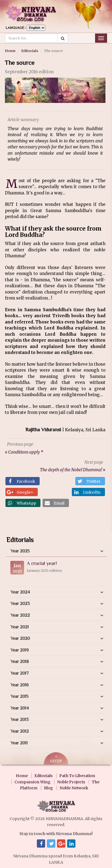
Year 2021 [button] (20, 627)
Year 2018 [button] (20, 662)
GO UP (56, 759)
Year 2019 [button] (20, 650)
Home (10, 51)
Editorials (30, 51)
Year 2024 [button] (20, 592)
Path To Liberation (77, 776)
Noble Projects (71, 782)
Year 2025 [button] (20, 551)
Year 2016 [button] (20, 685)
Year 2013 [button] (20, 720)
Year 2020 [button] (20, 638)
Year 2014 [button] (20, 708)
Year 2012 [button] (20, 731)
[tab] (57, 551)
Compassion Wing (33, 782)
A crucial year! (42, 563)
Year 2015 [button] (19, 696)
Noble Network (74, 788)
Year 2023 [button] (20, 604)
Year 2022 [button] (20, 615)
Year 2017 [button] (20, 673)
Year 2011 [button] (19, 743)
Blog (48, 788)
